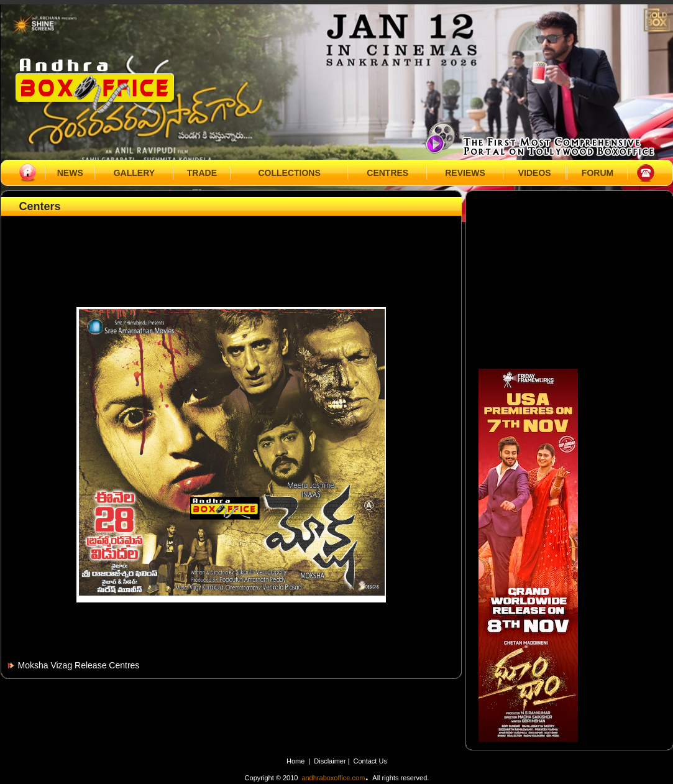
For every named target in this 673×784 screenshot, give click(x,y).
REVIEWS (465, 173)
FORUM (597, 173)
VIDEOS (535, 173)
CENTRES (387, 173)
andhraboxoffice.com (333, 778)
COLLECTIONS (289, 173)
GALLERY (134, 173)
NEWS (70, 173)
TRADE (202, 173)
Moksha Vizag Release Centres (79, 665)
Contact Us (370, 761)
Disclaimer (331, 761)
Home (295, 761)
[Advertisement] (231, 247)
